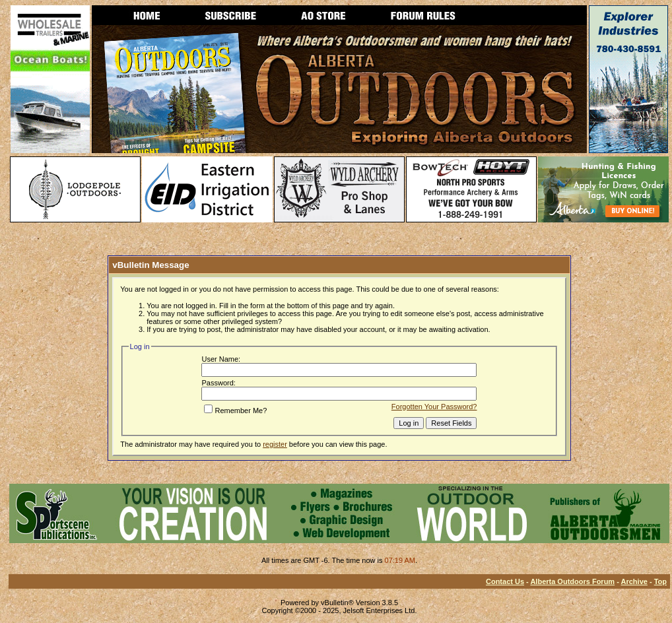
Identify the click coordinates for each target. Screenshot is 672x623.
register (275, 444)
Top (660, 581)
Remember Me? (235, 410)
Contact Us (505, 581)
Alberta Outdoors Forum (572, 581)
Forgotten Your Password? (434, 407)
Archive (634, 581)
